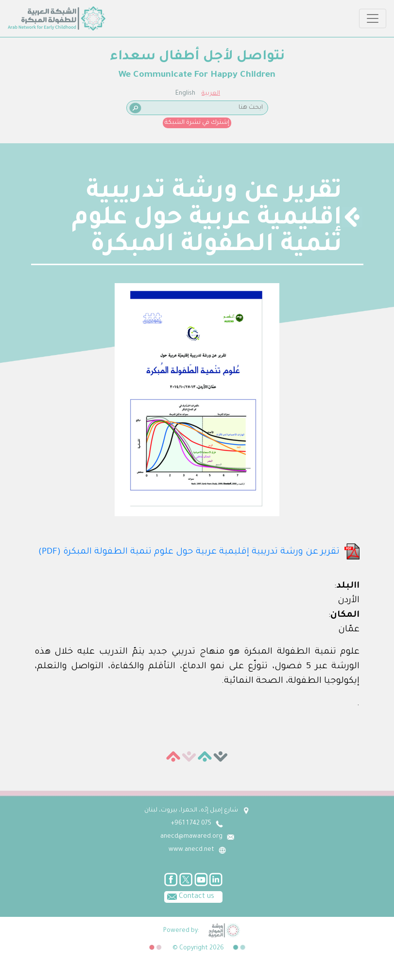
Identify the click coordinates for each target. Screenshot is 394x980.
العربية (211, 94)
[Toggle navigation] (373, 18)
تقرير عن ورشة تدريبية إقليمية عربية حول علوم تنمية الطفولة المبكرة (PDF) (189, 552)
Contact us (189, 896)
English (185, 94)
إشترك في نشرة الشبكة (197, 123)
